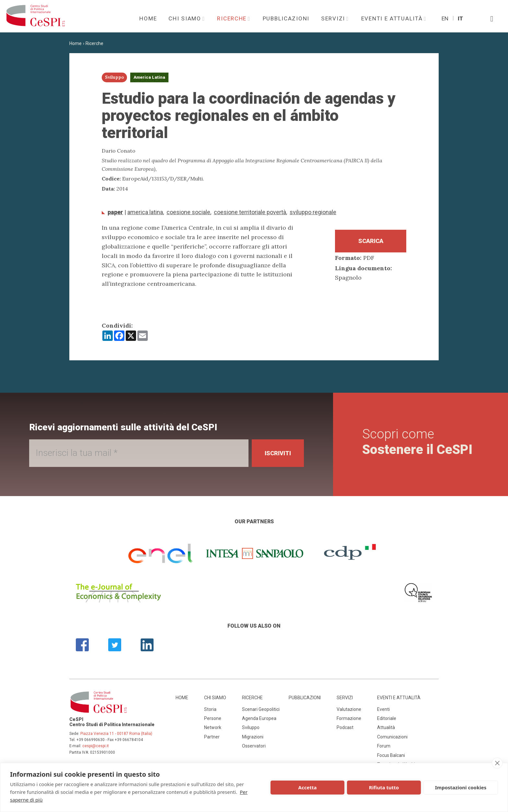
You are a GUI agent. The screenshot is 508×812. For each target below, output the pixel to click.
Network (213, 727)
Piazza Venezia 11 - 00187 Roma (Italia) (116, 734)
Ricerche (233, 18)
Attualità (386, 727)
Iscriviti (278, 453)
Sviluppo (251, 727)
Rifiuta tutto (384, 787)
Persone (213, 718)
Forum (384, 746)
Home (148, 18)
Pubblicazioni (286, 18)
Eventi (383, 709)
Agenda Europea (259, 718)
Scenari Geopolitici (261, 709)
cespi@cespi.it (96, 746)
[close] (497, 763)
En (445, 18)
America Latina (145, 212)
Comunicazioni (392, 737)
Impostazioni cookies (461, 787)
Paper (115, 212)
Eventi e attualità (393, 18)
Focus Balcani (391, 755)
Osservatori (254, 746)
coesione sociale (188, 212)
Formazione (349, 718)
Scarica (371, 241)
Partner (212, 737)
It (460, 18)
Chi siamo (186, 18)
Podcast (345, 727)
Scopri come (417, 442)
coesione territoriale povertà (250, 212)
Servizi (334, 18)
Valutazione (349, 709)
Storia (210, 709)
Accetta (308, 787)
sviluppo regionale (313, 212)
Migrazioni (253, 737)
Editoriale (387, 718)
